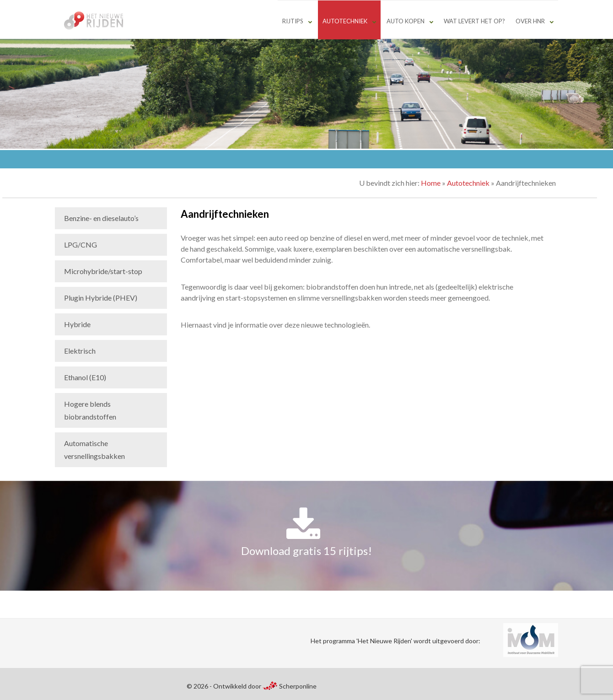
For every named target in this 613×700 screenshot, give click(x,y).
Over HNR (530, 21)
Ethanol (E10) (85, 377)
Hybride (77, 324)
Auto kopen (406, 21)
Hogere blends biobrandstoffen (90, 410)
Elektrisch (80, 351)
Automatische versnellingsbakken (94, 450)
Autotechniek (345, 21)
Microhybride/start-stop (103, 271)
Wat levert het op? (474, 21)
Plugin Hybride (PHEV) (101, 298)
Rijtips (293, 21)
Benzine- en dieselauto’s (101, 218)
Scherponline (290, 686)
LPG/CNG (81, 245)
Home (431, 183)
